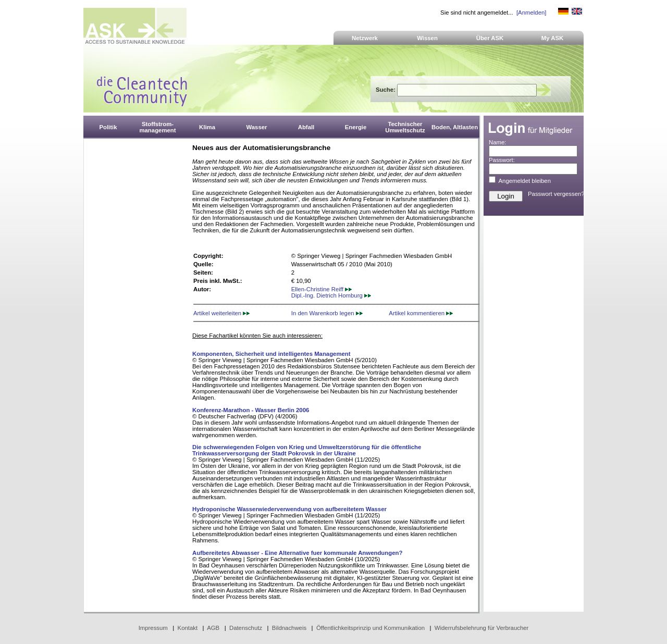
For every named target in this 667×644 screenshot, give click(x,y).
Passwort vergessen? (556, 194)
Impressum (153, 628)
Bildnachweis (289, 628)
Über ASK (490, 38)
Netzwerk (365, 38)
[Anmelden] (531, 13)
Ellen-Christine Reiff (322, 289)
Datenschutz (246, 628)
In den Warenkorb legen (327, 313)
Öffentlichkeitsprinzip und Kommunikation (370, 628)
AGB (213, 628)
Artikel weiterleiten (221, 313)
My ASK (553, 38)
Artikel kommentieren (421, 313)
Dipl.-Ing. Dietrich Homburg (331, 295)
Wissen (427, 38)
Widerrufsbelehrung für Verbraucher (482, 628)
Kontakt (188, 628)
